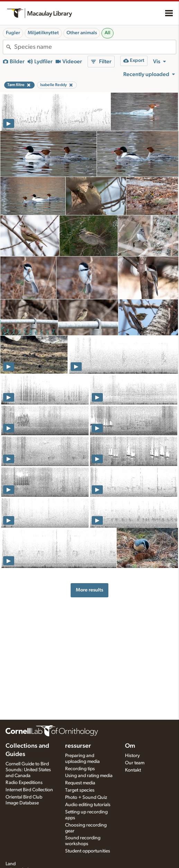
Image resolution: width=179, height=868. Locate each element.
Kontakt (133, 770)
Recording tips (80, 769)
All (108, 33)
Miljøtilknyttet (43, 33)
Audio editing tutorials (88, 805)
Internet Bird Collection (29, 790)
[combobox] (95, 47)
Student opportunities (88, 851)
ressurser (78, 746)
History (132, 756)
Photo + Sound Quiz (86, 797)
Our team (135, 763)
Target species (80, 790)
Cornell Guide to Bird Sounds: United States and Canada (28, 770)
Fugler (13, 33)
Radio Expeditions (24, 783)
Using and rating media (89, 776)
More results (89, 590)
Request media (80, 783)
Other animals (82, 33)
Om (130, 746)
